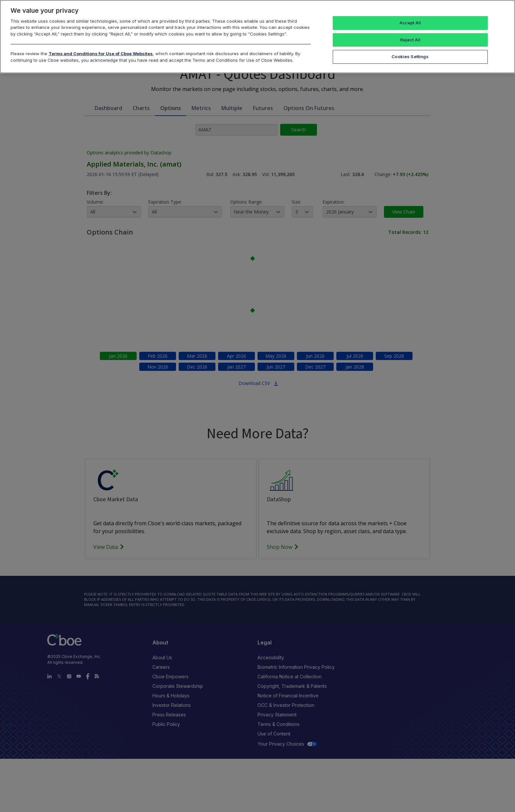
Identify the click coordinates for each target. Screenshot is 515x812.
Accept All (410, 23)
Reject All (410, 40)
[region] (257, 37)
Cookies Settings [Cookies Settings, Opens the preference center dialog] (410, 56)
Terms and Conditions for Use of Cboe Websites (101, 54)
